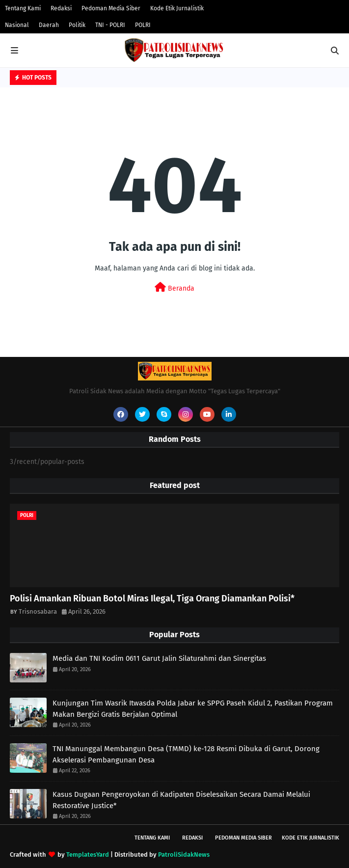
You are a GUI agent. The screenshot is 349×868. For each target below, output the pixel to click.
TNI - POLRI (110, 25)
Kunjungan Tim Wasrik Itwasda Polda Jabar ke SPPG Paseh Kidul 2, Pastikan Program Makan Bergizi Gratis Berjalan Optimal (193, 709)
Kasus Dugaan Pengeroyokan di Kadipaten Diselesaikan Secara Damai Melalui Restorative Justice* (181, 800)
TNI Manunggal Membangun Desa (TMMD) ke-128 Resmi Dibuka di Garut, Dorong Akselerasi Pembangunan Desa (186, 754)
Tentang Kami (23, 8)
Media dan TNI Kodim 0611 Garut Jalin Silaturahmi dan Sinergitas (159, 658)
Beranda (174, 287)
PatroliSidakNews (184, 854)
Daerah (49, 25)
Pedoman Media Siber (111, 8)
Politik (77, 25)
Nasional (17, 25)
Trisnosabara (38, 611)
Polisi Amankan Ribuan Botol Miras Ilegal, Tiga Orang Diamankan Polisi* (152, 598)
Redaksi (61, 8)
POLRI (143, 25)
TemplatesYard (88, 854)
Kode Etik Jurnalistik (177, 8)
